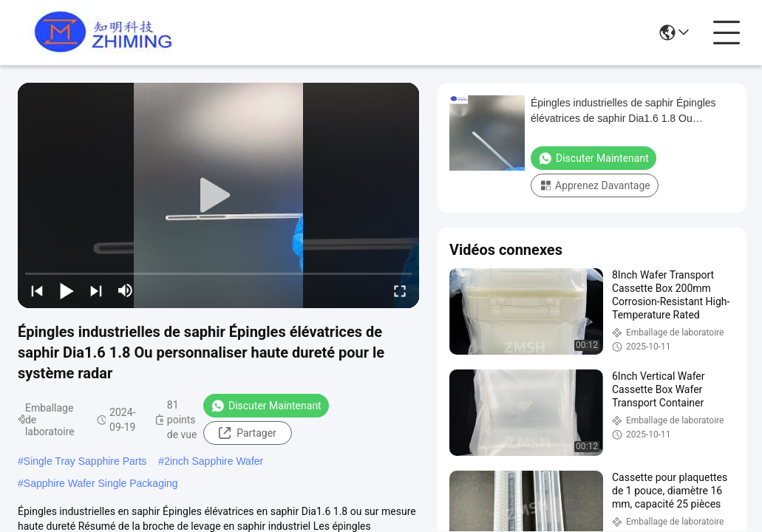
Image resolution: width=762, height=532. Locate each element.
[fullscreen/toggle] (400, 290)
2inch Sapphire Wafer (214, 461)
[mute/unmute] (126, 290)
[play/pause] (67, 290)
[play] (219, 196)
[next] (96, 290)
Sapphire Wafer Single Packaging (101, 483)
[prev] (37, 290)
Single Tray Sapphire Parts (85, 461)
